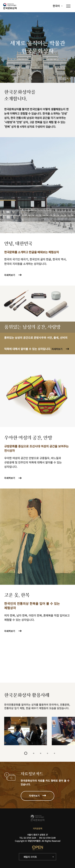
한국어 (56, 6)
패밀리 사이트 (30, 857)
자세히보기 (10, 275)
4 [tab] (47, 753)
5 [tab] (54, 753)
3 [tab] (41, 753)
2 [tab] (34, 753)
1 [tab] (26, 753)
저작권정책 (37, 828)
